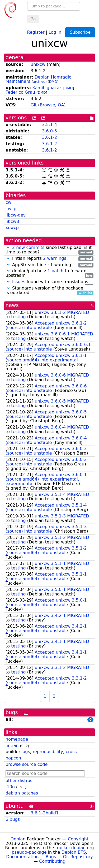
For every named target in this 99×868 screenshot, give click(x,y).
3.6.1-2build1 (45, 813)
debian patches (22, 793)
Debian (18, 839)
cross (71, 752)
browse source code (27, 764)
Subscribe (80, 32)
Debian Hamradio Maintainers (39, 79)
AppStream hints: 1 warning (49, 265)
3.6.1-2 (49, 137)
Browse (47, 105)
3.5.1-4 (49, 125)
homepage (17, 739)
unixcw (38, 64)
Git (34, 105)
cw (8, 202)
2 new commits (28, 247)
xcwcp (12, 228)
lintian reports (49, 259)
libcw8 (12, 221)
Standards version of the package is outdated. (49, 291)
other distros (19, 781)
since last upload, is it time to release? (49, 250)
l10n (10, 787)
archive (39, 82)
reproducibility (48, 752)
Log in (55, 32)
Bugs (51, 857)
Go (33, 19)
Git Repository (78, 857)
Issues (19, 282)
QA (61, 105)
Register (36, 32)
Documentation (22, 857)
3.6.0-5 (49, 131)
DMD (53, 82)
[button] (8, 247)
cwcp (11, 209)
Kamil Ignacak (47, 88)
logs (26, 752)
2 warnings (55, 258)
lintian (12, 746)
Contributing (52, 861)
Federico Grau (20, 92)
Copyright (78, 839)
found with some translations (49, 282)
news (12, 305)
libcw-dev (16, 215)
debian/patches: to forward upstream (49, 273)
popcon (13, 758)
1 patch (55, 271)
